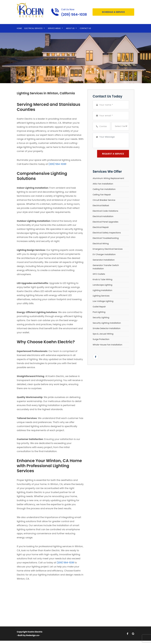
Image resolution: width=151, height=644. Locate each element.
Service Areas (54, 28)
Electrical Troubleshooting (106, 238)
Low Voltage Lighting (103, 301)
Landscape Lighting (102, 285)
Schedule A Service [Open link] (113, 12)
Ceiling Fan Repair (102, 195)
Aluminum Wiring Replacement (108, 178)
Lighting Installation (102, 290)
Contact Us (85, 28)
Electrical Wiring (101, 244)
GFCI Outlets (99, 274)
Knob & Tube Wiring (103, 279)
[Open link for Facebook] (96, 357)
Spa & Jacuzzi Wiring (103, 334)
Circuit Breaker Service (104, 200)
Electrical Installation (103, 216)
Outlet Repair (99, 307)
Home (19, 28)
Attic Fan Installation (103, 184)
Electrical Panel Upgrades (105, 222)
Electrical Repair (101, 227)
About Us (70, 28)
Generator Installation (104, 260)
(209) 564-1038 (57, 164)
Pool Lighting (99, 312)
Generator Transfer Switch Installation (106, 267)
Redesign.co (33, 635)
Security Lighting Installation (107, 323)
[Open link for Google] (133, 634)
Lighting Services (101, 296)
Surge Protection (101, 339)
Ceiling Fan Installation (104, 189)
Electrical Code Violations (105, 211)
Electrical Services (33, 28)
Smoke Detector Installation (107, 328)
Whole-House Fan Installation (107, 345)
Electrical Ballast (101, 206)
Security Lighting (101, 318)
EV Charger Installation (104, 254)
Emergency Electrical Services (108, 249)
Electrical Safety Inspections (107, 233)
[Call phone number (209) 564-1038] (69, 12)
